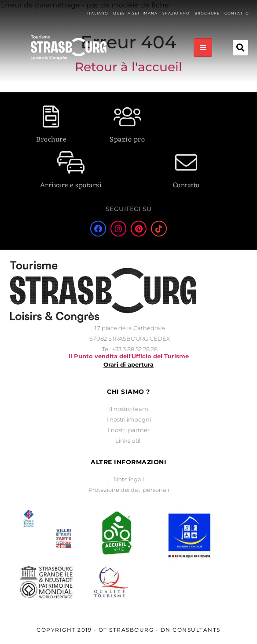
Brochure (51, 140)
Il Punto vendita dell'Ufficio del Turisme (129, 356)
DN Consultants (191, 630)
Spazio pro (127, 140)
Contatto (186, 186)
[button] (240, 34)
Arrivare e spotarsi (71, 186)
